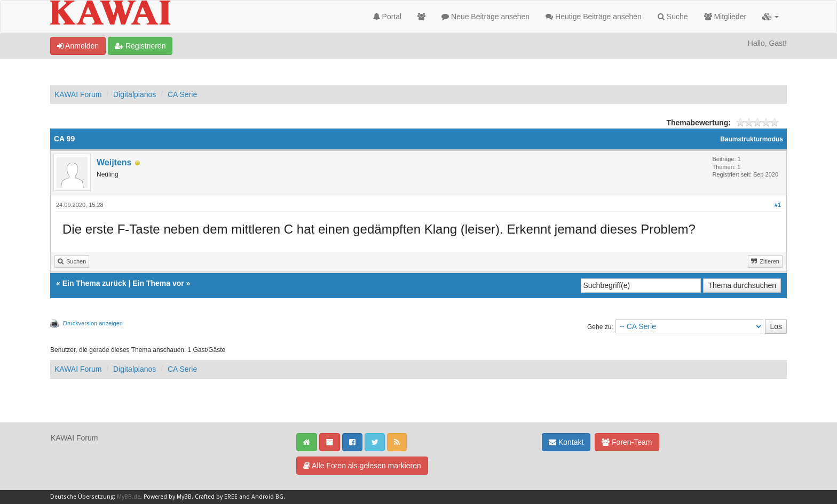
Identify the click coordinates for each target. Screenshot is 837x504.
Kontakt (566, 442)
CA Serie (182, 94)
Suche (673, 17)
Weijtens (114, 162)
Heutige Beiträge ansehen (594, 17)
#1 (778, 205)
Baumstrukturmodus (752, 139)
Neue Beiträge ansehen (485, 17)
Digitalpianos (135, 94)
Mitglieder (725, 17)
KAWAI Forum (78, 94)
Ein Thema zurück (94, 283)
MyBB (184, 497)
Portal (387, 17)
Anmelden (78, 46)
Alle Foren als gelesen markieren (362, 466)
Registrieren (140, 46)
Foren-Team (627, 442)
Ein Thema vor (158, 283)
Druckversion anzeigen (93, 323)
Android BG (267, 497)
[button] (771, 17)
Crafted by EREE (216, 497)
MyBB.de (129, 497)
